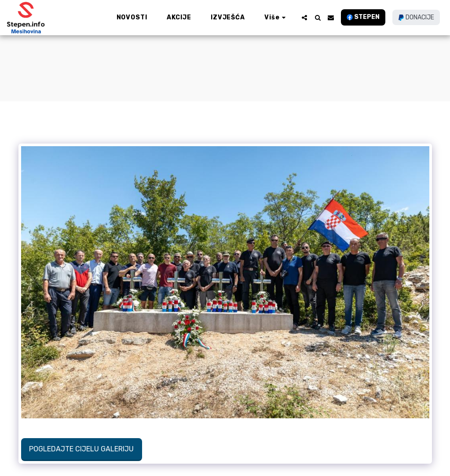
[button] (304, 18)
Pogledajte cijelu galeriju (81, 449)
